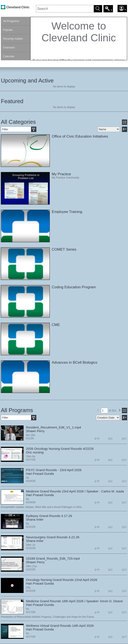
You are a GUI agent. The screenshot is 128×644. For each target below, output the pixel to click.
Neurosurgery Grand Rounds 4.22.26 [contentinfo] (53, 537)
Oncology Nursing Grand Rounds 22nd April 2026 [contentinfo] (62, 580)
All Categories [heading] (18, 122)
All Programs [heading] (17, 410)
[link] (15, 8)
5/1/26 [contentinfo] (30, 438)
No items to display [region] (64, 87)
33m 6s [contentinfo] (31, 456)
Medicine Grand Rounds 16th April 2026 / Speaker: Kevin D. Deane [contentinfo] (74, 601)
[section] (79, 39)
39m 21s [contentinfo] (31, 566)
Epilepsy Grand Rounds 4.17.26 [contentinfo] (49, 516)
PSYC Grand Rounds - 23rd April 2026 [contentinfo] (54, 470)
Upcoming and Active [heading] (27, 81)
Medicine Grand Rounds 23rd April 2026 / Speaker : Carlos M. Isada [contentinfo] (75, 491)
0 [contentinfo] (97, 438)
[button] (98, 9)
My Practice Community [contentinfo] (65, 178)
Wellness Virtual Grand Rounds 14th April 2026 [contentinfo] (60, 626)
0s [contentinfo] (27, 478)
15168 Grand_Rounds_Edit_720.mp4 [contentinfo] (53, 558)
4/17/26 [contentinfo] (31, 612)
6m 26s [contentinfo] (31, 435)
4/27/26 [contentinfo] (31, 460)
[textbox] (65, 9)
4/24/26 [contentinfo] (31, 481)
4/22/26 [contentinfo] (31, 527)
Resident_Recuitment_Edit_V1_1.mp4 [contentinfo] (53, 427)
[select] (109, 129)
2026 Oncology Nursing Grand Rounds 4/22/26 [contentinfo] (60, 449)
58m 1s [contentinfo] (31, 545)
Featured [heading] (12, 101)
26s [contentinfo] (28, 587)
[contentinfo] (79, 49)
